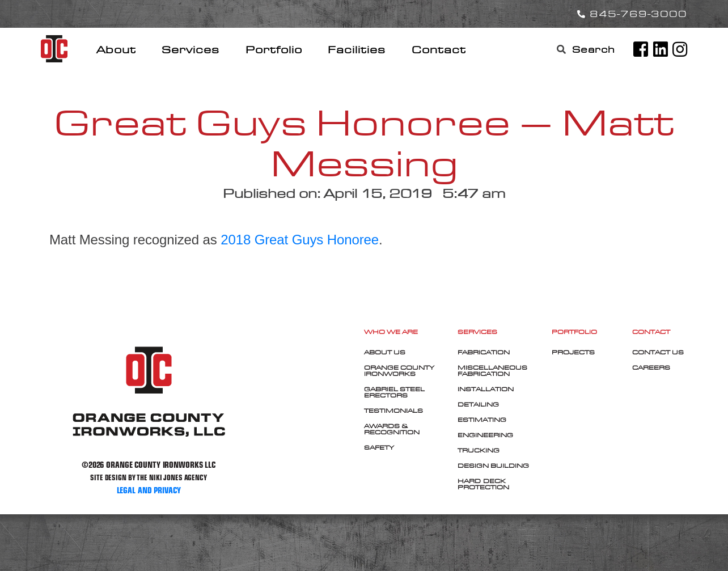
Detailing (478, 404)
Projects (573, 352)
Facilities (357, 50)
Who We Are (391, 332)
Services (191, 50)
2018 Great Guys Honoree (300, 240)
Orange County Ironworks (399, 371)
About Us (385, 352)
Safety (379, 447)
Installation (486, 389)
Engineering (485, 435)
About (116, 50)
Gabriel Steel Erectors (394, 392)
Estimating (482, 420)
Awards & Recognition (392, 429)
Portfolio (274, 50)
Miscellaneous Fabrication (492, 371)
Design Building (493, 466)
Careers (651, 367)
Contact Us (658, 352)
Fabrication (484, 352)
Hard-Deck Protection (483, 484)
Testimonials (393, 411)
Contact (439, 50)
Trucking (479, 450)
